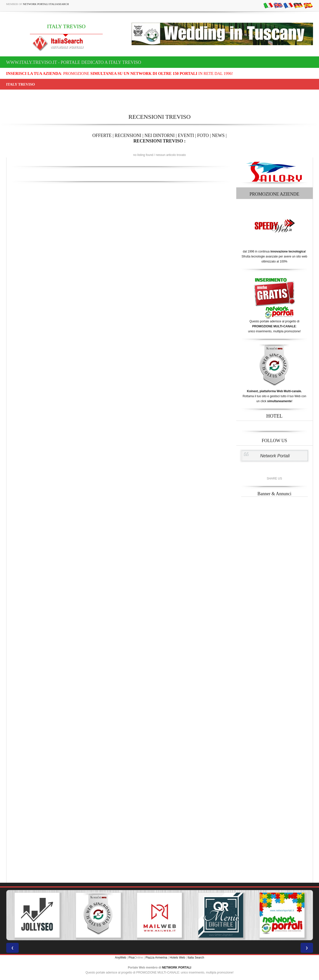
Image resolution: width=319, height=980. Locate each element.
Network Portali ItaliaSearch (46, 4)
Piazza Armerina (156, 958)
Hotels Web (177, 958)
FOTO (203, 135)
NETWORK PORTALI (177, 968)
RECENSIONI (128, 135)
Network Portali (275, 456)
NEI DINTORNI (160, 135)
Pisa (131, 958)
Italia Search (196, 958)
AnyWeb (120, 958)
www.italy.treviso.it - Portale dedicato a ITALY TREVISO (74, 62)
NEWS (218, 135)
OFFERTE (102, 135)
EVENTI (186, 135)
